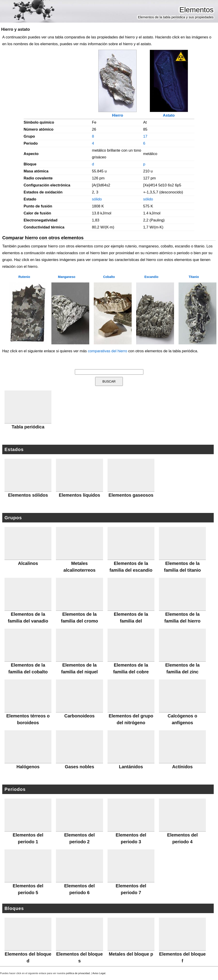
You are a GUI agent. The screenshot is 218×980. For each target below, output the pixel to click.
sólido (97, 199)
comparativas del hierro (108, 351)
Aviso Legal (99, 973)
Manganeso (67, 277)
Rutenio (24, 277)
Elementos (196, 10)
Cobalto (109, 277)
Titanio (194, 277)
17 (145, 136)
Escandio (151, 277)
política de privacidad (78, 973)
